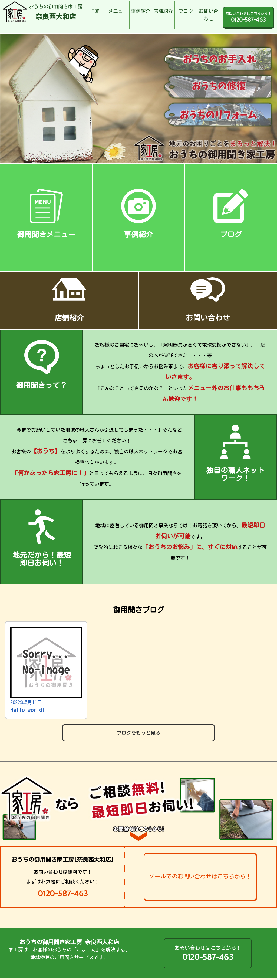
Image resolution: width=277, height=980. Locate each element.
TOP (95, 11)
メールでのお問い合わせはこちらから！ (200, 877)
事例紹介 (141, 11)
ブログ (186, 11)
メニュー (118, 11)
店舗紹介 (163, 11)
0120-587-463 (63, 893)
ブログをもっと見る (138, 733)
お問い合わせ (209, 15)
